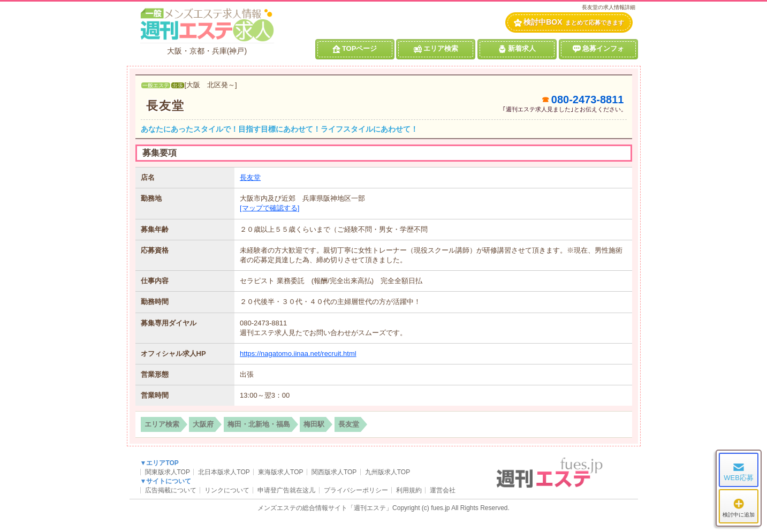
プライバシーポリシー (356, 490)
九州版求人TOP (388, 472)
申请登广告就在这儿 (286, 490)
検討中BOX (569, 22)
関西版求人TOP (334, 472)
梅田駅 (314, 424)
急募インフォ (598, 49)
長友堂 (166, 106)
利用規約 (409, 490)
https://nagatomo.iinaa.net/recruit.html (298, 354)
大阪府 (203, 424)
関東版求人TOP (168, 472)
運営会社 (443, 490)
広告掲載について (171, 490)
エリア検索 (436, 49)
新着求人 (517, 49)
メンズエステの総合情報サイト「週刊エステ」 (325, 508)
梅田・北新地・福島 (259, 424)
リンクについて (227, 490)
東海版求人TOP (280, 472)
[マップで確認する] (269, 208)
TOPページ (355, 49)
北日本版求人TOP (224, 472)
